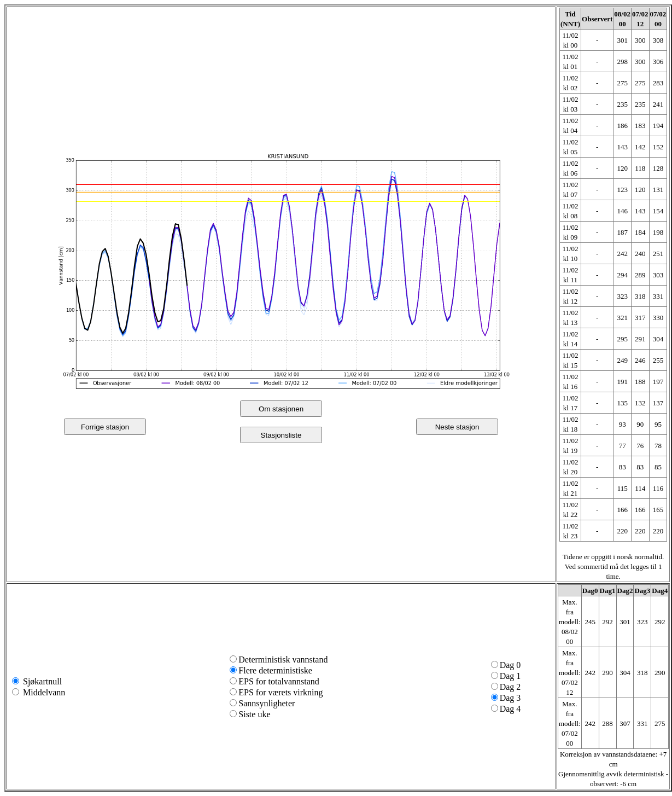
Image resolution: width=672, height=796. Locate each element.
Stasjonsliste (281, 435)
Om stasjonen (281, 409)
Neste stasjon (457, 427)
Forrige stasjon (105, 427)
